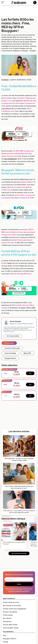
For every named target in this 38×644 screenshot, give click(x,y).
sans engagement (10, 159)
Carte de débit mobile (11, 628)
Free (5, 635)
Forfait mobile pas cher (11, 602)
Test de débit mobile (10, 625)
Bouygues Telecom (10, 358)
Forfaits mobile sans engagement (15, 609)
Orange (6, 642)
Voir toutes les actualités (19, 553)
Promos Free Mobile (10, 612)
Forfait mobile (8, 615)
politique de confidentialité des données (19, 591)
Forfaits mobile (9, 343)
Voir (30, 373)
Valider (19, 584)
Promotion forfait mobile (12, 348)
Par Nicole (5, 80)
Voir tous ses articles (13, 336)
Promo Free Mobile (10, 353)
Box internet (7, 618)
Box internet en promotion (12, 606)
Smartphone (7, 621)
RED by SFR (27, 353)
